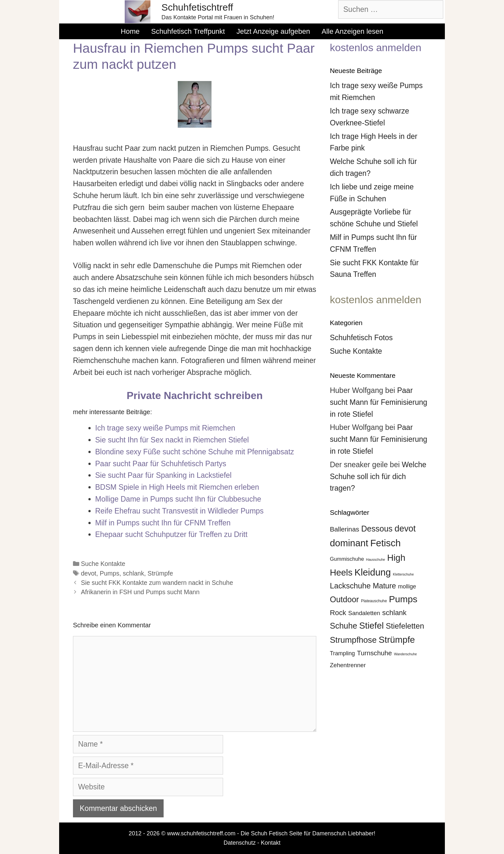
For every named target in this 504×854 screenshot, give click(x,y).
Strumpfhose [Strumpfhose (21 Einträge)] (353, 640)
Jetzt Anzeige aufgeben (273, 31)
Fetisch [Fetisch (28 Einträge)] (386, 543)
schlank (133, 573)
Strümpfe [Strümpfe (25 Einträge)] (397, 640)
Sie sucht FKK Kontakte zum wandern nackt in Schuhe (157, 583)
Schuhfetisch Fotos (361, 338)
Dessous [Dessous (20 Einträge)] (377, 529)
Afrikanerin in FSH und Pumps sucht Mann (140, 592)
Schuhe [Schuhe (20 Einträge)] (343, 626)
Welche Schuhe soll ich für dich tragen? (378, 477)
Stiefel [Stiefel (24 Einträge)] (371, 626)
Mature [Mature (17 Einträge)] (384, 586)
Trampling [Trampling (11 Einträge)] (342, 653)
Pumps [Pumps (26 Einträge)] (403, 599)
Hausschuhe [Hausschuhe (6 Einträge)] (376, 559)
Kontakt (271, 843)
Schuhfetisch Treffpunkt (188, 31)
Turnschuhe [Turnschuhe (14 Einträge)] (375, 653)
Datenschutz (239, 843)
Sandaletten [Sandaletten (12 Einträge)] (364, 613)
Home (130, 31)
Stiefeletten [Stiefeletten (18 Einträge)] (405, 626)
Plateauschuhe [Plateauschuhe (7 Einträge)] (374, 601)
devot (89, 573)
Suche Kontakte (103, 564)
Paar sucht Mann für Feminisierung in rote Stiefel (378, 402)
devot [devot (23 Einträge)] (405, 529)
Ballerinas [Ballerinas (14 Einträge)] (344, 529)
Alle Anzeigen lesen (352, 31)
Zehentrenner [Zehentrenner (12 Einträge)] (348, 665)
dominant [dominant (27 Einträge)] (349, 543)
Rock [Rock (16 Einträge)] (338, 613)
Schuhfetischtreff (197, 7)
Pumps (109, 573)
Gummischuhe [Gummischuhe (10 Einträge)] (347, 559)
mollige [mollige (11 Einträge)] (407, 586)
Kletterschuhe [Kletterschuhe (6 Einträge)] (403, 574)
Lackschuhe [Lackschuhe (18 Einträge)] (350, 586)
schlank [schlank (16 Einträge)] (394, 613)
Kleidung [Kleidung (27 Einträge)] (373, 572)
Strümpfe (160, 573)
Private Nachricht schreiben (195, 395)
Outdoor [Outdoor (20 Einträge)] (344, 599)
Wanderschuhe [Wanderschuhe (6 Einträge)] (405, 654)
